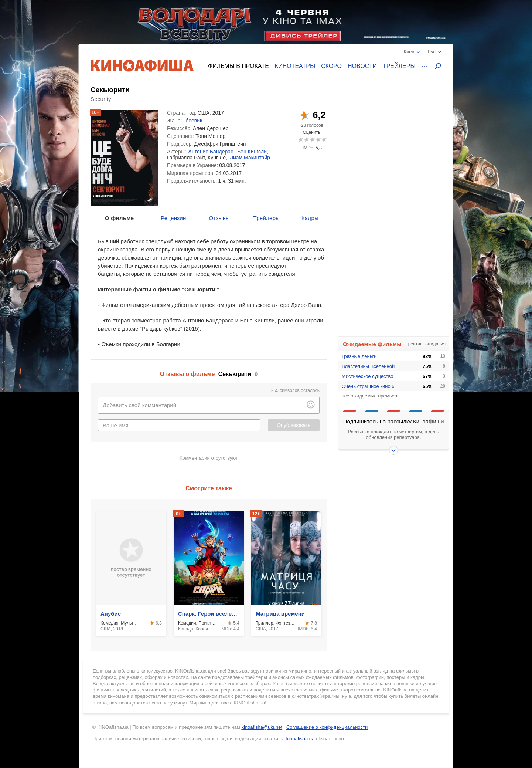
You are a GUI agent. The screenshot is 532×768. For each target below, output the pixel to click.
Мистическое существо (367, 376)
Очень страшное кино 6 (368, 386)
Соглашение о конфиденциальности (327, 727)
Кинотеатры (295, 66)
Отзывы (220, 218)
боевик (194, 121)
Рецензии (173, 218)
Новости (362, 66)
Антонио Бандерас (211, 152)
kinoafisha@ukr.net (262, 727)
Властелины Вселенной (368, 366)
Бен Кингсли (252, 152)
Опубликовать (294, 425)
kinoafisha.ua (301, 739)
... (275, 158)
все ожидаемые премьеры (371, 396)
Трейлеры (399, 66)
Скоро (331, 66)
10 (324, 139)
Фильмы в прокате (238, 66)
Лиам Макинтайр (250, 158)
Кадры (310, 218)
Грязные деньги (359, 356)
